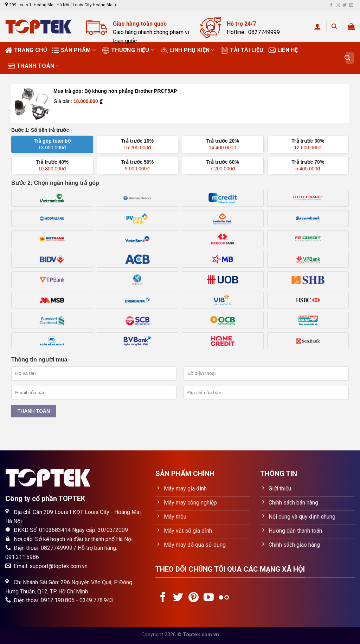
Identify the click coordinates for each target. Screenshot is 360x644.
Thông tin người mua (39, 360)
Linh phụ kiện (188, 50)
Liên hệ (283, 50)
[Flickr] (224, 598)
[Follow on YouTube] (209, 598)
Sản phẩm (74, 50)
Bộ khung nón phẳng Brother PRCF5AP (131, 91)
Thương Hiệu (128, 50)
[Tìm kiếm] (334, 26)
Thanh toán (33, 66)
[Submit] (347, 58)
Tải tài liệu (242, 50)
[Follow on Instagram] (338, 5)
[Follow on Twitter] (345, 5)
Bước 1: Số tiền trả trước (40, 130)
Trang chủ (26, 50)
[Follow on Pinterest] (194, 598)
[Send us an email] (351, 5)
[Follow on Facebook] (331, 5)
